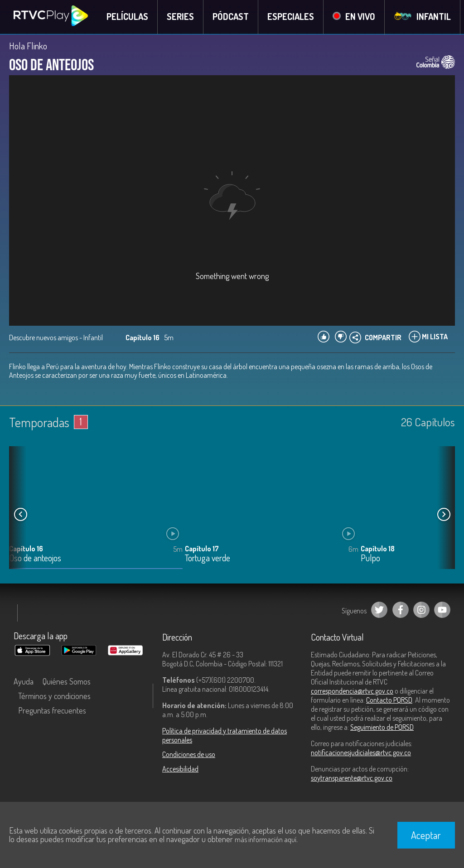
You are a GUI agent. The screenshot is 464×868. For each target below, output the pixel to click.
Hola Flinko (28, 46)
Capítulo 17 (202, 549)
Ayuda (24, 682)
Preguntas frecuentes (52, 711)
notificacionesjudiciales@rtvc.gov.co (361, 753)
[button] (444, 515)
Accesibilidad (180, 769)
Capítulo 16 (26, 549)
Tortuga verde (208, 559)
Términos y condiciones (54, 696)
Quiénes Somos (67, 682)
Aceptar (426, 835)
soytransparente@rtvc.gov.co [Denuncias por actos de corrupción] (352, 778)
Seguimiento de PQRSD (382, 728)
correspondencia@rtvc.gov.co (352, 691)
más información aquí (266, 839)
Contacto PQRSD (389, 700)
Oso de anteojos (35, 559)
